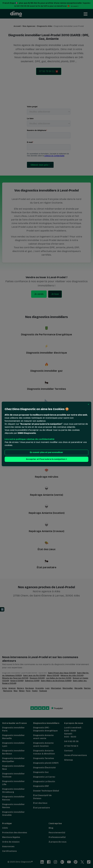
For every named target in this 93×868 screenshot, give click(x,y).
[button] (88, 404)
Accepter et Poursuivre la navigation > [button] (46, 459)
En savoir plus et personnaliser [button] (46, 453)
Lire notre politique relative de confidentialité (29, 439)
